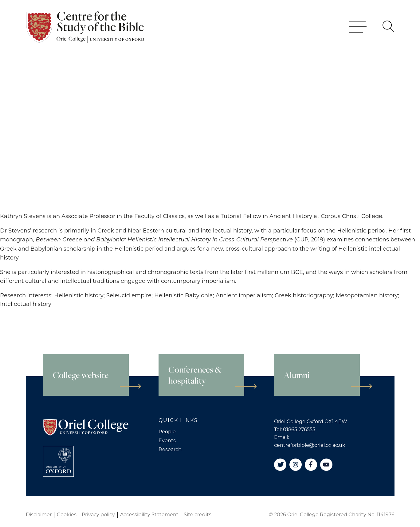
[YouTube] (326, 465)
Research (170, 449)
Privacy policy (98, 515)
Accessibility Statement (149, 515)
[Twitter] (280, 465)
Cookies (67, 515)
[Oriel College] (86, 35)
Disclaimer (39, 515)
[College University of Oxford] (58, 461)
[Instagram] (296, 465)
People (167, 432)
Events (167, 441)
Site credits (198, 515)
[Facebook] (311, 465)
